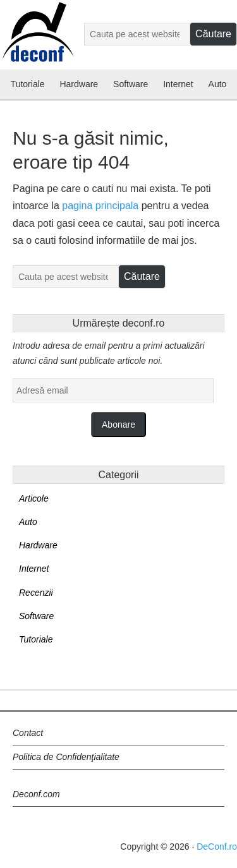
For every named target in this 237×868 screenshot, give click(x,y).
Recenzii (36, 593)
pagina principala (100, 206)
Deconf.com (36, 794)
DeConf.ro (217, 847)
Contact (28, 733)
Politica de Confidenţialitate (66, 757)
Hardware (38, 545)
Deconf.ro (37, 40)
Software (36, 616)
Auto (28, 522)
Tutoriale (36, 639)
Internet (34, 569)
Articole (34, 498)
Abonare (118, 425)
